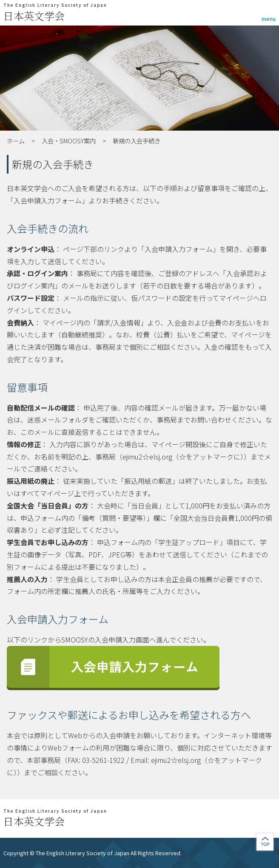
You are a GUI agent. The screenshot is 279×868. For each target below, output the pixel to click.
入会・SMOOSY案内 (69, 141)
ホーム (16, 141)
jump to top (265, 842)
